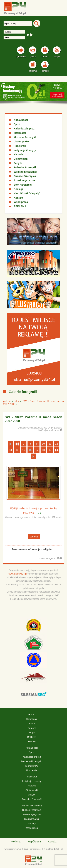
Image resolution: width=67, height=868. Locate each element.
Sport (17, 124)
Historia (18, 154)
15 (24, 450)
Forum (32, 715)
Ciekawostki (21, 159)
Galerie (32, 724)
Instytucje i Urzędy (25, 150)
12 (57, 444)
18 (43, 450)
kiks (17, 401)
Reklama (32, 737)
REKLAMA (20, 206)
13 (11, 450)
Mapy (32, 733)
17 (37, 450)
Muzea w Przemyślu (26, 137)
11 (50, 444)
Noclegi (18, 189)
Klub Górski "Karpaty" (27, 193)
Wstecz (34, 537)
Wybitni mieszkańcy (26, 172)
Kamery (32, 728)
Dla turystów (21, 142)
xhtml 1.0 (52, 849)
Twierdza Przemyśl (25, 167)
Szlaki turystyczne (25, 180)
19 (50, 450)
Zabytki (18, 163)
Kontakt (18, 198)
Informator (20, 133)
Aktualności (21, 120)
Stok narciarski (23, 185)
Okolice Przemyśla (25, 176)
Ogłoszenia (32, 719)
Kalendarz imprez (24, 129)
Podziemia (20, 146)
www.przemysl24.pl (18, 574)
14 (17, 450)
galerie (7, 401)
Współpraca (21, 202)
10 (43, 444)
